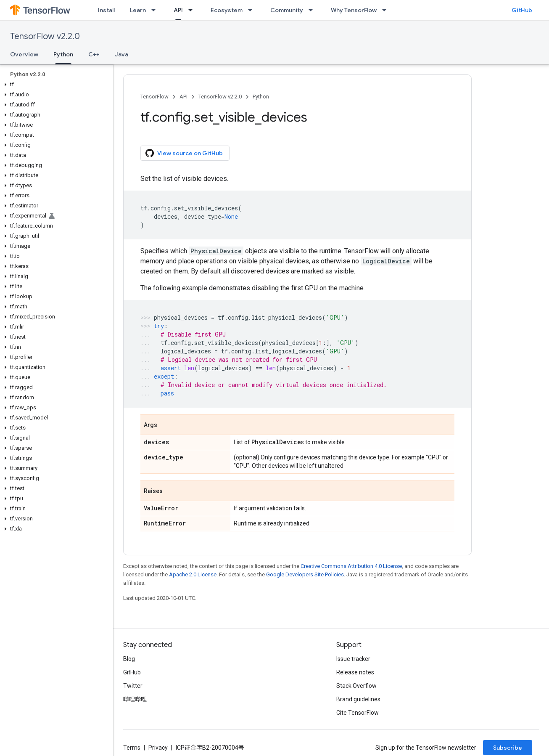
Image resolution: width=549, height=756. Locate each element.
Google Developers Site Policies (305, 574)
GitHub (522, 10)
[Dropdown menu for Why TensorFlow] (387, 10)
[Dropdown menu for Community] (313, 10)
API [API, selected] (178, 10)
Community (287, 10)
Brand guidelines (358, 699)
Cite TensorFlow (358, 713)
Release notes (355, 672)
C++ (94, 54)
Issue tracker (353, 659)
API (183, 97)
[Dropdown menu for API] (193, 10)
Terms (132, 748)
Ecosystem (227, 10)
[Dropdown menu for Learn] (156, 10)
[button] (55, 85)
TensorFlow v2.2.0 (45, 36)
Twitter (133, 686)
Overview (24, 54)
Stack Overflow (356, 686)
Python (261, 97)
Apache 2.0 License (193, 574)
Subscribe (508, 748)
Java (121, 54)
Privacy (158, 748)
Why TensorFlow (354, 10)
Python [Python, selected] (63, 54)
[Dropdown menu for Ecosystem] (253, 10)
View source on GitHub (184, 153)
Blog (129, 659)
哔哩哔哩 (135, 699)
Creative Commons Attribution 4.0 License (351, 566)
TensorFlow (154, 97)
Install (106, 10)
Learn (138, 10)
